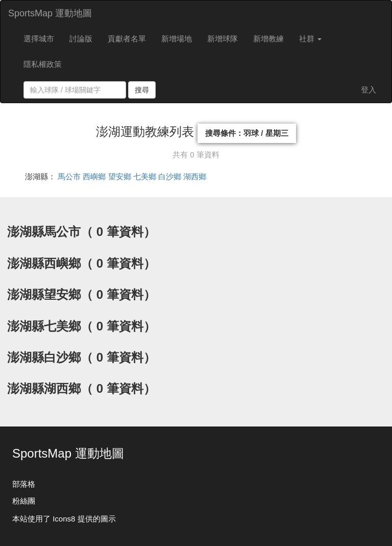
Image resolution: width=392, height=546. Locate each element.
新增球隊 (223, 39)
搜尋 (142, 90)
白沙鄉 (170, 176)
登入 (369, 90)
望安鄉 (120, 176)
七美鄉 (145, 176)
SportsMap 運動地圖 (50, 13)
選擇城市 (39, 39)
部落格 (24, 484)
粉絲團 (24, 501)
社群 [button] (310, 39)
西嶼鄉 (94, 176)
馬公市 (69, 176)
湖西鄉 (195, 176)
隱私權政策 (43, 64)
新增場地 (177, 39)
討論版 (81, 39)
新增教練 (268, 39)
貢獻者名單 (127, 39)
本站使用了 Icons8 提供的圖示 (64, 519)
